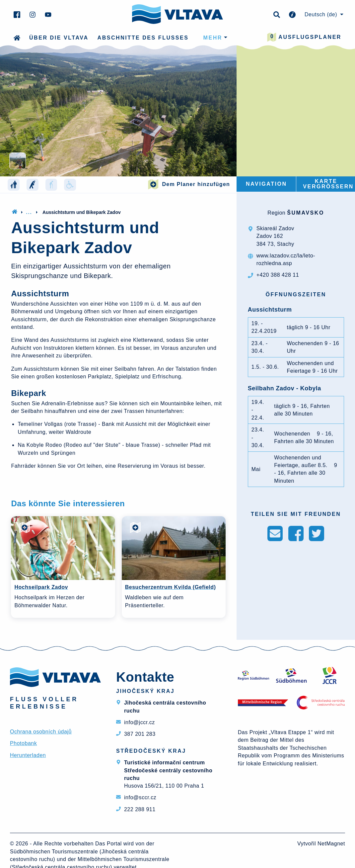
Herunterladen (28, 755)
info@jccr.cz (140, 722)
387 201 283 (140, 734)
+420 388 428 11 (278, 275)
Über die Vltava (59, 38)
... (29, 212)
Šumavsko (306, 213)
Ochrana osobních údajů (41, 732)
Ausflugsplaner (304, 37)
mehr (213, 38)
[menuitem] (323, 15)
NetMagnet (331, 844)
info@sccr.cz (140, 797)
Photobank (23, 743)
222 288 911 (140, 809)
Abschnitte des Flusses (143, 38)
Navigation (266, 184)
